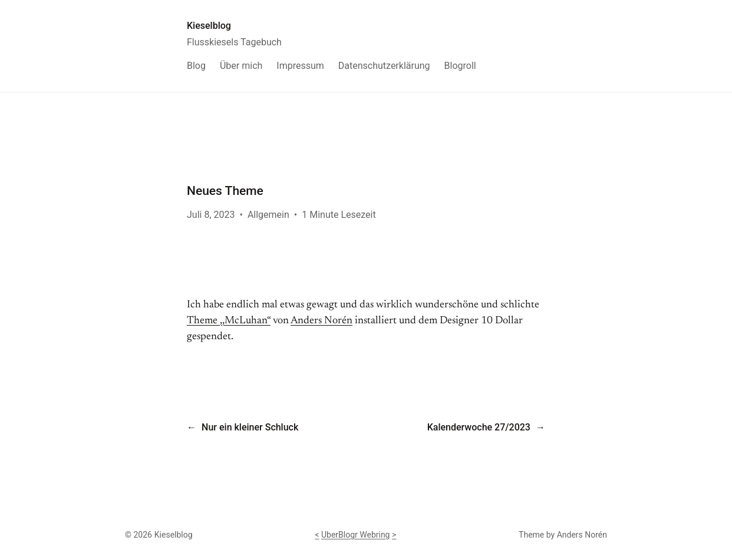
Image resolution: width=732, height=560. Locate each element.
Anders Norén (322, 321)
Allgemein (268, 215)
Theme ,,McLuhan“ (229, 321)
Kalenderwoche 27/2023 (479, 427)
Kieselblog (209, 26)
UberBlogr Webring (356, 535)
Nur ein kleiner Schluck (250, 427)
